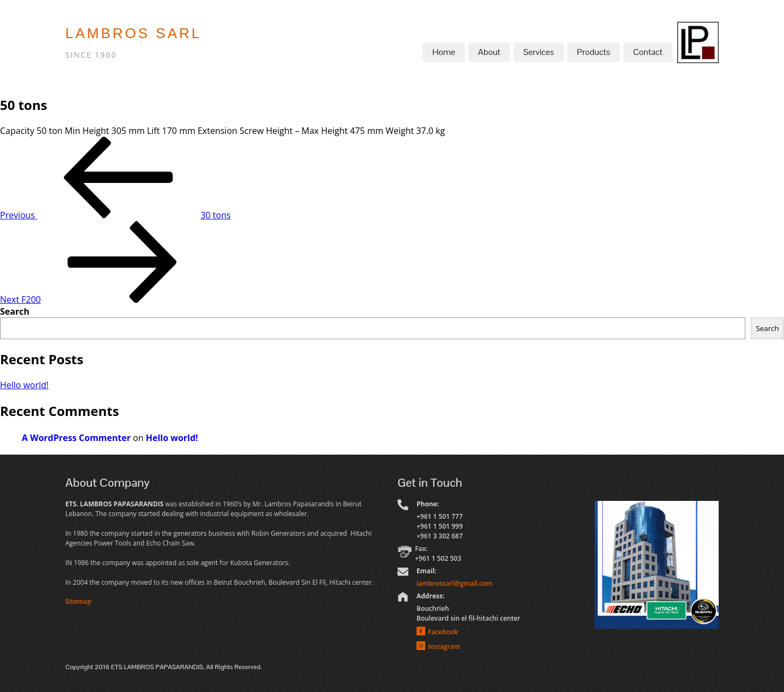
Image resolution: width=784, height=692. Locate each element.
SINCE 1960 (91, 55)
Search (15, 311)
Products (594, 52)
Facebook (443, 632)
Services (538, 52)
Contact (648, 52)
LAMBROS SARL (133, 33)
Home (444, 52)
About (489, 52)
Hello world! (24, 385)
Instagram (444, 647)
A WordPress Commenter (76, 438)
